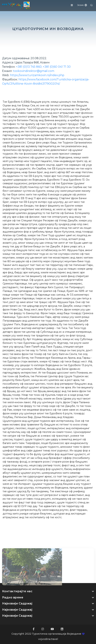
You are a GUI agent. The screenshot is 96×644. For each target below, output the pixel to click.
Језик (82, 5)
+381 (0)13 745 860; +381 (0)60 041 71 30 (43, 67)
